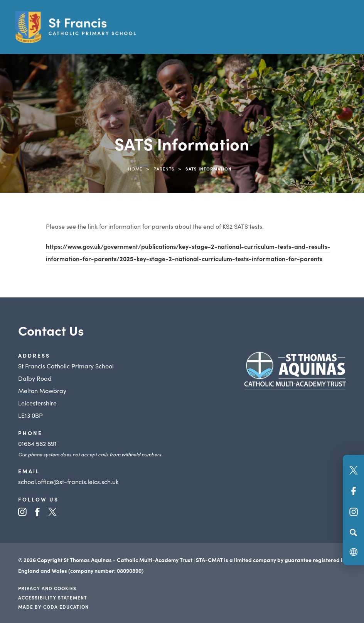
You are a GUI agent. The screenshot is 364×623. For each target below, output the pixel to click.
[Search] (353, 532)
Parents (164, 169)
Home (135, 169)
